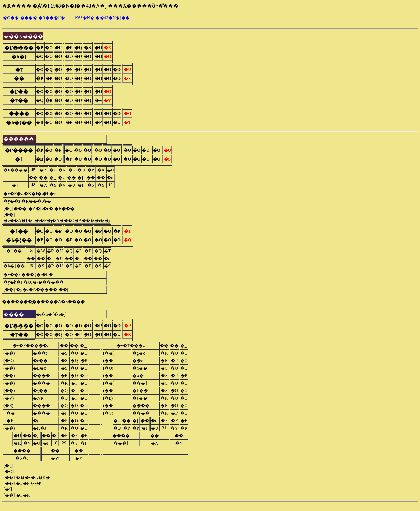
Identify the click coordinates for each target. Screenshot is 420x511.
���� (29, 18)
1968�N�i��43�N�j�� (102, 18)
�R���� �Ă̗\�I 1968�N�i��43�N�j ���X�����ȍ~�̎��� (90, 6)
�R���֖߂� (52, 18)
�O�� (11, 18)
